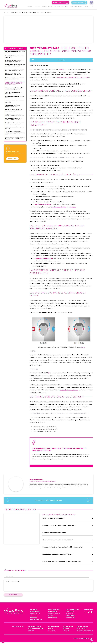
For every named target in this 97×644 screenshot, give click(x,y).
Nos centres (34, 611)
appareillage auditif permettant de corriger (72, 77)
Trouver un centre (77, 3)
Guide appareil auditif (54, 611)
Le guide (37, 7)
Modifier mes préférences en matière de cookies (36, 619)
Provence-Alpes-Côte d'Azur (85, 632)
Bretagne (31, 632)
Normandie (66, 630)
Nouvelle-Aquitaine (83, 628)
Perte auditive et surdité (29, 12)
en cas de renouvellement (69, 390)
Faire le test (12, 159)
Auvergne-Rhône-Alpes (35, 628)
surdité (61, 70)
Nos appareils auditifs (61, 7)
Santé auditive (14, 12)
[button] (3, 641)
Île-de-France (52, 632)
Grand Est (51, 630)
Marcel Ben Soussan (36, 481)
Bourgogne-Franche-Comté (36, 630)
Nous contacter (91, 3)
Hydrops (73, 207)
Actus (86, 7)
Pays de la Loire (82, 630)
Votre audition (47, 7)
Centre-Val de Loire (53, 628)
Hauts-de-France (68, 628)
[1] (49, 373)
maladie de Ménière (59, 207)
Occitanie (66, 632)
